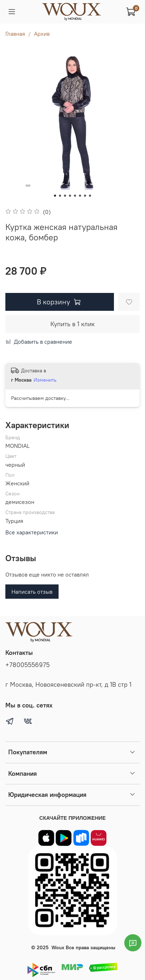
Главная (15, 34)
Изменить (45, 380)
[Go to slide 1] (55, 196)
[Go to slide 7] (85, 196)
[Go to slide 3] (65, 196)
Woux (58, 947)
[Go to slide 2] (60, 196)
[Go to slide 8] (90, 196)
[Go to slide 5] (75, 196)
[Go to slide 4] (70, 196)
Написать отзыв (32, 592)
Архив (42, 34)
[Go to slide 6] (80, 196)
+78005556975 (27, 665)
